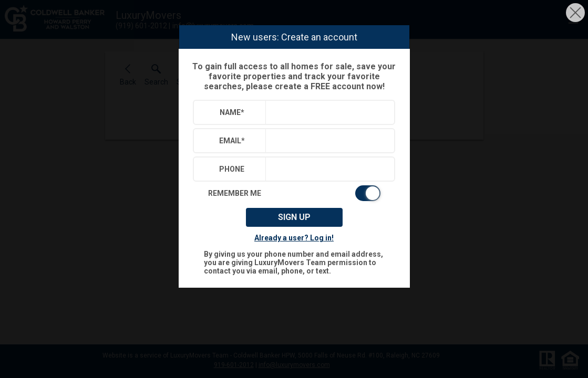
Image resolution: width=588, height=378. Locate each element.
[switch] (294, 193)
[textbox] (328, 112)
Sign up (294, 217)
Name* (232, 112)
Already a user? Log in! (294, 238)
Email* (232, 141)
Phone (232, 169)
